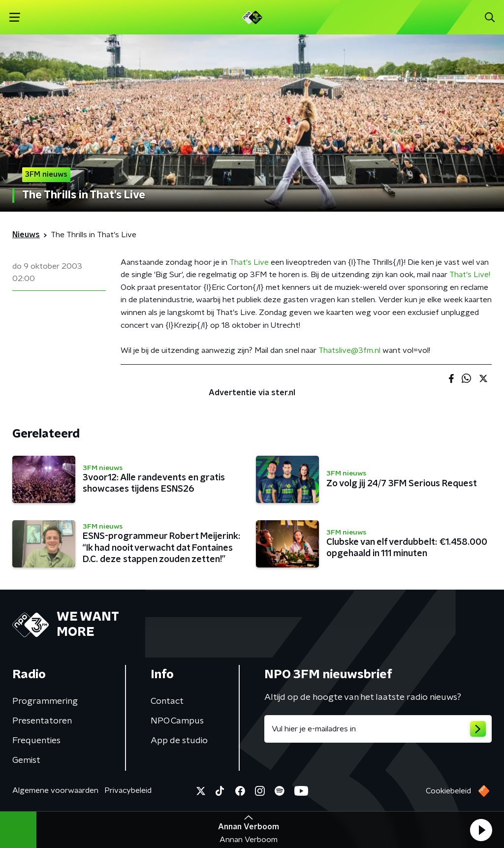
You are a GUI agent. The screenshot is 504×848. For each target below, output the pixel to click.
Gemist (26, 760)
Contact (167, 701)
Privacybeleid (128, 790)
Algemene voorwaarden (55, 790)
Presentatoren (42, 721)
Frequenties (36, 741)
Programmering (45, 701)
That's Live (249, 262)
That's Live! (470, 275)
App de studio (179, 741)
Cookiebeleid (448, 791)
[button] (481, 830)
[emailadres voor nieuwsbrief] (378, 729)
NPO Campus (177, 721)
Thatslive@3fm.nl (349, 350)
